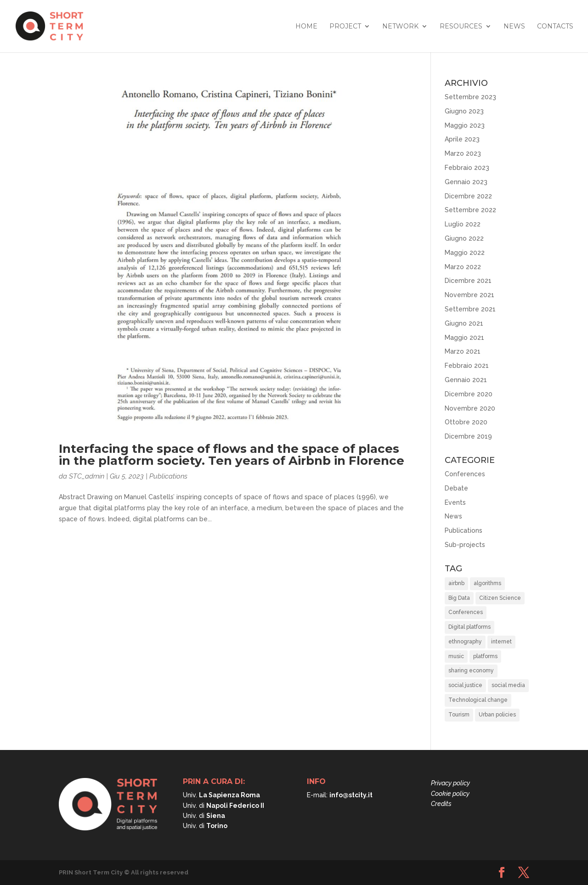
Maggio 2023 (465, 125)
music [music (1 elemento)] (456, 656)
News (514, 27)
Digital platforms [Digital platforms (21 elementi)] (469, 627)
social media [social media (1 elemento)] (508, 685)
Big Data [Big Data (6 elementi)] (459, 598)
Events (455, 502)
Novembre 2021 (469, 295)
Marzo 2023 (463, 153)
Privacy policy (450, 783)
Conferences (465, 474)
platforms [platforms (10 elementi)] (485, 656)
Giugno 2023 (464, 111)
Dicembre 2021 (468, 281)
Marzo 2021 (463, 351)
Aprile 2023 (462, 139)
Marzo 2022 (463, 267)
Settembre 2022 (470, 210)
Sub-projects (465, 545)
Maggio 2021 (464, 338)
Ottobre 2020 (466, 422)
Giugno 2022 (464, 238)
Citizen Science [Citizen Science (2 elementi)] (500, 598)
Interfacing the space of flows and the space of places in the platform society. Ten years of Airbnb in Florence (232, 455)
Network (400, 27)
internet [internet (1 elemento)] (501, 642)
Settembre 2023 (470, 97)
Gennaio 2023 (466, 182)
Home (306, 27)
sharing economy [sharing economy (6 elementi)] (471, 671)
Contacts (555, 27)
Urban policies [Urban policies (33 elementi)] (497, 715)
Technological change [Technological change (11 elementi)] (478, 700)
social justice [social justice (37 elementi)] (465, 685)
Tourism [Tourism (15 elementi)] (459, 715)
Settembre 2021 (470, 309)
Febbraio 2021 (467, 366)
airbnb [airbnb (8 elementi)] (456, 583)
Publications (168, 476)
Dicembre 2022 (468, 196)
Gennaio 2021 (466, 380)
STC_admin (87, 476)
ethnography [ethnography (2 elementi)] (465, 642)
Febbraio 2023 (467, 168)
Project (345, 27)
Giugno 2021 (464, 323)
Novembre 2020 (470, 408)
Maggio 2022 (465, 253)
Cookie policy (450, 794)
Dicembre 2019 (468, 436)
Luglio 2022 (463, 224)
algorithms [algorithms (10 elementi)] (487, 583)
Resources (461, 27)
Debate (456, 488)
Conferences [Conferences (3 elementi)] (466, 612)
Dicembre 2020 (469, 394)
